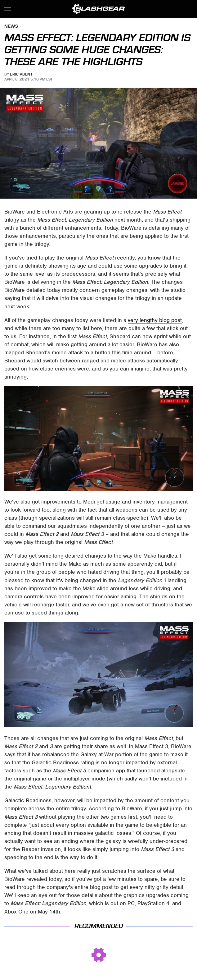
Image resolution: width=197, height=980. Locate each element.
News (11, 27)
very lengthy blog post (155, 320)
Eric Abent (21, 74)
